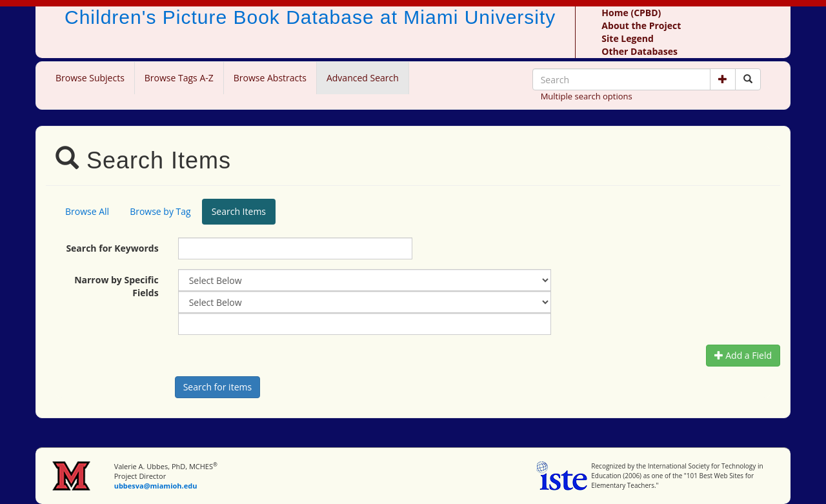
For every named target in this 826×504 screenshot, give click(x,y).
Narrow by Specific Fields (116, 286)
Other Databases (640, 51)
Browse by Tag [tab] (160, 211)
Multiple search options (587, 96)
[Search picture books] (748, 79)
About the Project (641, 25)
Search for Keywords (112, 248)
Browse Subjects (90, 78)
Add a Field (743, 355)
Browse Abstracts (270, 78)
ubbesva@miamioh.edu (156, 486)
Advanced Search (363, 78)
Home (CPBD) (631, 13)
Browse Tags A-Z (179, 78)
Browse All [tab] (87, 211)
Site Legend (627, 38)
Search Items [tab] (239, 211)
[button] (723, 79)
